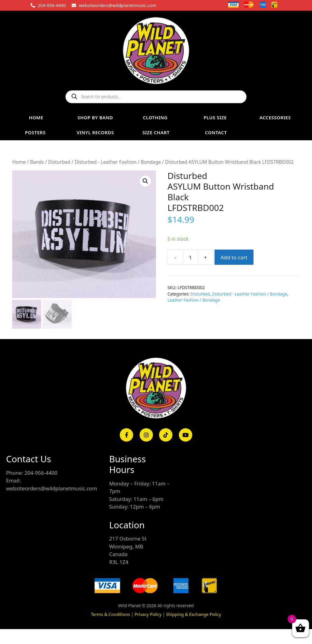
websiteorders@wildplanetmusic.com (118, 5)
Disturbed (59, 162)
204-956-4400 (52, 5)
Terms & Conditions (110, 614)
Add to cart (234, 257)
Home (19, 162)
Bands (37, 162)
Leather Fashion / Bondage (194, 300)
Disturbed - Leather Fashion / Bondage (118, 162)
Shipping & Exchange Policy (194, 614)
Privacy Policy (148, 614)
